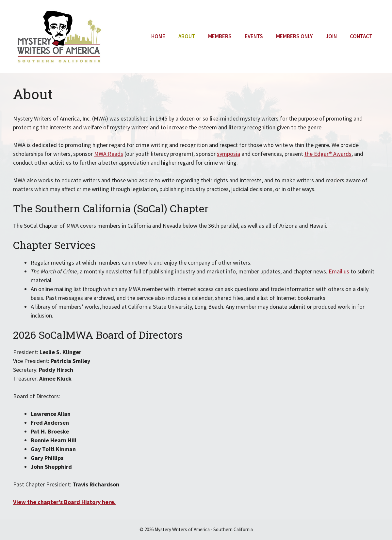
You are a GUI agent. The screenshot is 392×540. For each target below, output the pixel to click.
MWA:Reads (109, 154)
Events (254, 36)
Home (158, 36)
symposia (229, 154)
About (187, 36)
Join (331, 36)
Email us (339, 271)
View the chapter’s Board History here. (64, 502)
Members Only (294, 36)
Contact (361, 36)
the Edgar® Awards (328, 154)
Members (220, 36)
